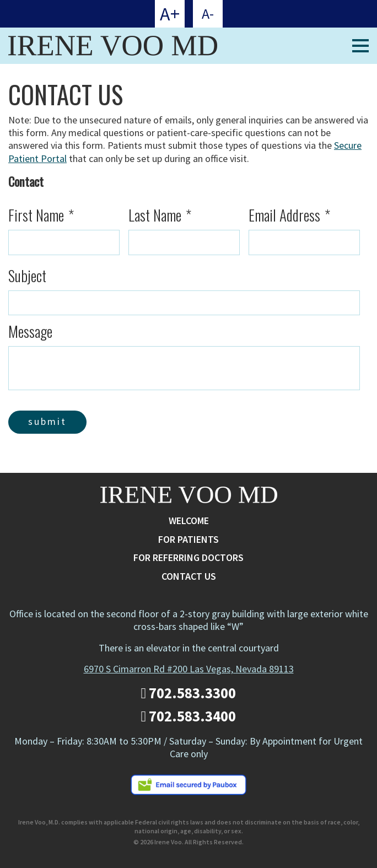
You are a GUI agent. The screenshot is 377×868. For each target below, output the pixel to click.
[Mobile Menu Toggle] (360, 46)
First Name (41, 215)
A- (208, 14)
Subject (27, 276)
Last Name (160, 215)
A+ (170, 14)
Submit (47, 421)
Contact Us (189, 576)
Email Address (289, 215)
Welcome (189, 521)
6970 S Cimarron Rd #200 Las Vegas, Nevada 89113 (189, 669)
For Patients (188, 539)
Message (30, 331)
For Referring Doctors (188, 557)
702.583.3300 (189, 693)
